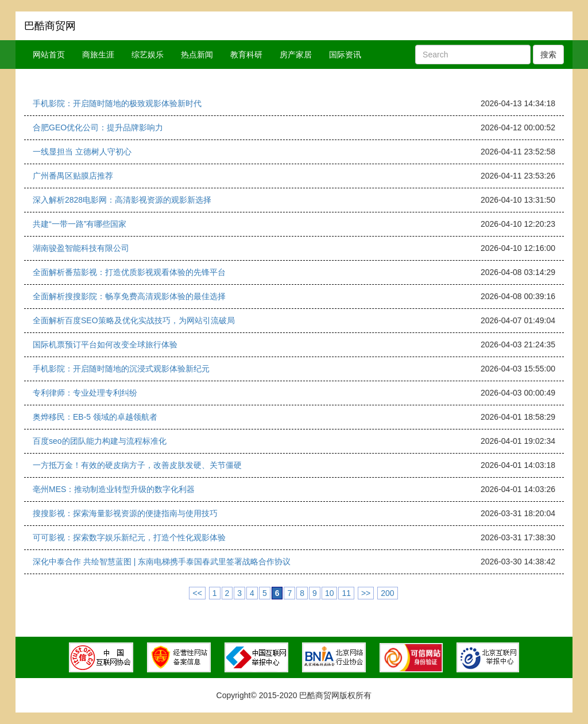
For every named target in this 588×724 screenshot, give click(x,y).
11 (346, 593)
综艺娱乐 (148, 55)
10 (330, 593)
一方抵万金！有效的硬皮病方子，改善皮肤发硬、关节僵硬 (137, 465)
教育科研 (246, 55)
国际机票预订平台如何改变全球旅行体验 (105, 344)
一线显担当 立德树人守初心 (82, 152)
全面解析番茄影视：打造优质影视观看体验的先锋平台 (129, 272)
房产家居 (296, 55)
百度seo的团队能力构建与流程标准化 (100, 441)
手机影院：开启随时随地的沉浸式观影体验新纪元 (121, 369)
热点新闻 (197, 55)
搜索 (548, 55)
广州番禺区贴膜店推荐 (73, 176)
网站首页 (49, 55)
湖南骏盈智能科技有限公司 (81, 248)
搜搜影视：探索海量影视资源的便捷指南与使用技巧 (125, 513)
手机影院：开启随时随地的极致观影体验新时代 (117, 103)
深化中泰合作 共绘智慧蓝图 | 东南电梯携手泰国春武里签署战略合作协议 (162, 562)
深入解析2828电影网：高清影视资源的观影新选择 (122, 200)
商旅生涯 (98, 55)
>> (366, 593)
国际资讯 (345, 55)
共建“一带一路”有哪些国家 (80, 224)
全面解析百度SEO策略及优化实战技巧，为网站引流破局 (134, 320)
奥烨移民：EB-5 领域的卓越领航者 (95, 417)
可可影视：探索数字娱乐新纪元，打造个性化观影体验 (129, 537)
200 (387, 593)
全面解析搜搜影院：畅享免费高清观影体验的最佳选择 (129, 296)
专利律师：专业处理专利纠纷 (85, 393)
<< (197, 593)
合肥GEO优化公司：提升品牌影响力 (98, 127)
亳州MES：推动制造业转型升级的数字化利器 (114, 489)
